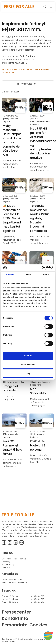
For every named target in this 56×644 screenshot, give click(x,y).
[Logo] (19, 7)
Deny (28, 374)
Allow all (28, 356)
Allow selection (28, 365)
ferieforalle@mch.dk (18, 582)
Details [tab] (28, 275)
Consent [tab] (10, 275)
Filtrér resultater (28, 84)
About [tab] (46, 275)
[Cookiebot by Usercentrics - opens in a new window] (40, 268)
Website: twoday (8, 642)
